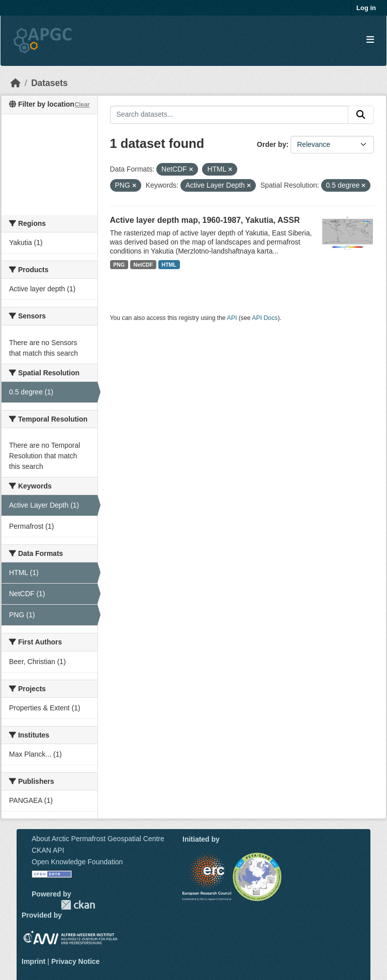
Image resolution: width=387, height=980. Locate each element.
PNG (119, 265)
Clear (82, 105)
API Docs (265, 318)
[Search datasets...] (229, 115)
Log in (366, 8)
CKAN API (48, 850)
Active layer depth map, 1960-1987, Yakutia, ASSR (205, 220)
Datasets (50, 83)
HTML (169, 265)
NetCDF (143, 265)
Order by (271, 144)
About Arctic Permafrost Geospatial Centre (98, 839)
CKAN (78, 905)
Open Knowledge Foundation (77, 862)
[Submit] (361, 115)
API (232, 318)
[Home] (16, 83)
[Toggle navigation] (370, 40)
